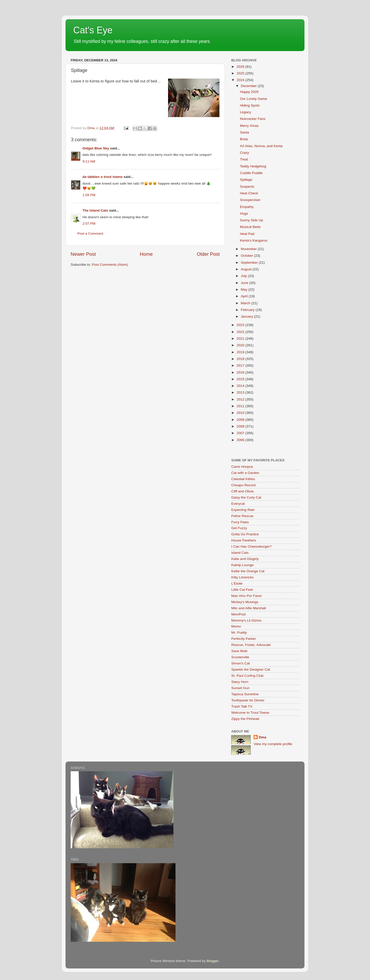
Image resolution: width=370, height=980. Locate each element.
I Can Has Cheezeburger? (251, 546)
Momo (236, 626)
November (249, 249)
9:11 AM (89, 161)
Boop (244, 139)
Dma (262, 737)
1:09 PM (89, 195)
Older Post (208, 254)
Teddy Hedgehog (253, 166)
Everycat (238, 504)
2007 (241, 433)
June (245, 283)
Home (146, 254)
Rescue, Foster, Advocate (251, 645)
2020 (241, 345)
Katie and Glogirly (245, 559)
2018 (241, 359)
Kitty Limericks (242, 577)
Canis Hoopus (242, 467)
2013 (241, 392)
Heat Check (249, 193)
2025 (241, 73)
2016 (241, 372)
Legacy (246, 112)
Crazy (244, 153)
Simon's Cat (240, 663)
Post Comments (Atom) (110, 265)
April (245, 296)
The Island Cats (95, 210)
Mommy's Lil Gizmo (246, 620)
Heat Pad (247, 234)
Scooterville (240, 657)
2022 (241, 332)
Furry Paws (240, 522)
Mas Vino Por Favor (247, 596)
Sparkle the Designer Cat (251, 669)
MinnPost (238, 614)
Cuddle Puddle (251, 173)
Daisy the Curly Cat (246, 497)
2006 (241, 440)
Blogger (212, 961)
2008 (241, 426)
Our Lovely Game (254, 99)
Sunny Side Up (252, 220)
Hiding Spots (250, 105)
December (249, 86)
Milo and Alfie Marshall (249, 608)
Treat (244, 159)
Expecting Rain (243, 510)
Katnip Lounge (242, 565)
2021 (241, 339)
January (247, 316)
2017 (241, 365)
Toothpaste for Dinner (248, 700)
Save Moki (239, 651)
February (248, 310)
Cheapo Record (243, 485)
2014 (241, 386)
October (247, 256)
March (246, 303)
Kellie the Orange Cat (248, 571)
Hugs (244, 213)
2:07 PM (89, 223)
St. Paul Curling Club (247, 676)
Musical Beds (250, 227)
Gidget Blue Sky (96, 148)
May (244, 289)
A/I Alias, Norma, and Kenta (261, 146)
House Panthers (244, 540)
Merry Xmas (249, 126)
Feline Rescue (242, 516)
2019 (241, 352)
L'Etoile (237, 583)
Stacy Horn (240, 682)
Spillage (246, 180)
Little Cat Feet (242, 590)
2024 (241, 80)
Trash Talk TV (242, 706)
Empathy (247, 207)
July (244, 276)
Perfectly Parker (244, 639)
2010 (241, 413)
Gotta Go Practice (245, 534)
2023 (241, 325)
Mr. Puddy (239, 632)
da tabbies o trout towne (103, 177)
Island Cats (240, 553)
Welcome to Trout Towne (250, 713)
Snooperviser (250, 200)
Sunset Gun (240, 688)
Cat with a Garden (245, 473)
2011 (241, 406)
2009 (241, 420)
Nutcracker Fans (253, 119)
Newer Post (83, 254)
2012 (241, 399)
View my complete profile (273, 744)
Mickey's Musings (245, 602)
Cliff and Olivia (242, 491)
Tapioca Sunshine (245, 694)
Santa (244, 132)
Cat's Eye (93, 30)
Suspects (247, 187)
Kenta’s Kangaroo (254, 240)
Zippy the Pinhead (245, 719)
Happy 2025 (249, 92)
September (250, 263)
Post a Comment (90, 234)
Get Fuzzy (239, 528)
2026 (241, 67)
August (247, 269)
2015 (241, 379)
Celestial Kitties (243, 479)
